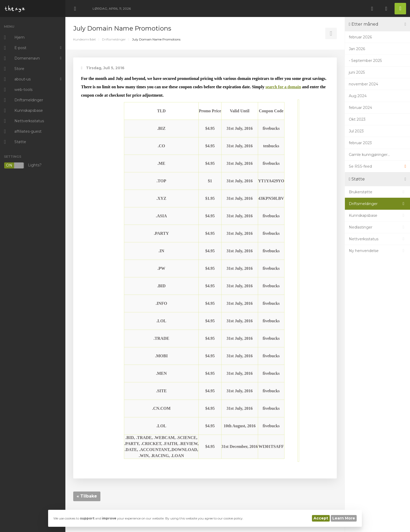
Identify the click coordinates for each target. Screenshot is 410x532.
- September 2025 (365, 61)
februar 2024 (360, 108)
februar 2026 (360, 37)
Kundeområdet (85, 39)
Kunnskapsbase (377, 215)
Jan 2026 (357, 49)
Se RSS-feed (377, 166)
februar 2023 (360, 143)
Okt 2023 (357, 119)
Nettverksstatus (377, 239)
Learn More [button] (344, 518)
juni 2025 (357, 72)
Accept (321, 518)
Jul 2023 (356, 131)
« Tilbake (87, 496)
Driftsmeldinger (114, 39)
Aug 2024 (358, 96)
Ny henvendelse (377, 251)
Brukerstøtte (377, 192)
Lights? (23, 165)
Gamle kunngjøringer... (369, 155)
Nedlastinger (377, 227)
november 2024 (363, 84)
